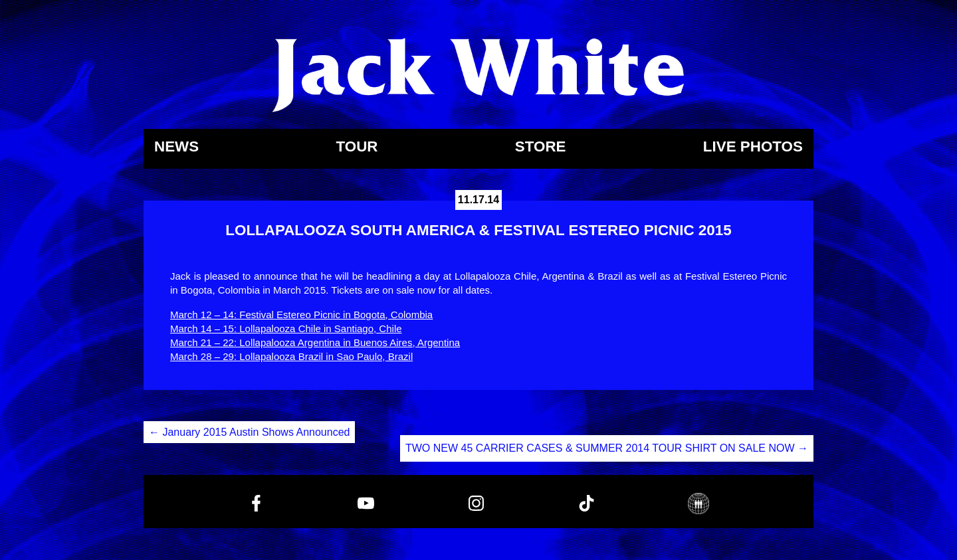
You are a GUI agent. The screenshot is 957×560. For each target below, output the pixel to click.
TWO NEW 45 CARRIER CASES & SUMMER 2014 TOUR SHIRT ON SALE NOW (607, 448)
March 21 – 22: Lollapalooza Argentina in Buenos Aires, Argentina (315, 342)
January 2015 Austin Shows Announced (249, 432)
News (176, 147)
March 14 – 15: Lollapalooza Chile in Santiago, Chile (286, 328)
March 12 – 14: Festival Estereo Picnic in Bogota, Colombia (301, 315)
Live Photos (753, 147)
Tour (357, 147)
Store (541, 147)
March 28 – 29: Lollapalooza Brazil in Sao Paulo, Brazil (291, 356)
